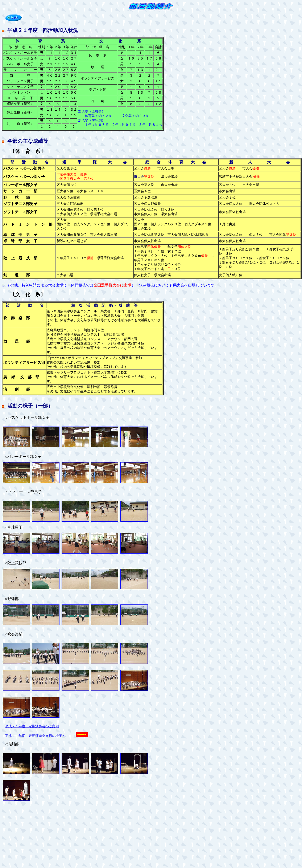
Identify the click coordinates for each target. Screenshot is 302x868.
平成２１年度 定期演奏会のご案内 (32, 726)
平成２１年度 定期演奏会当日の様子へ (35, 736)
